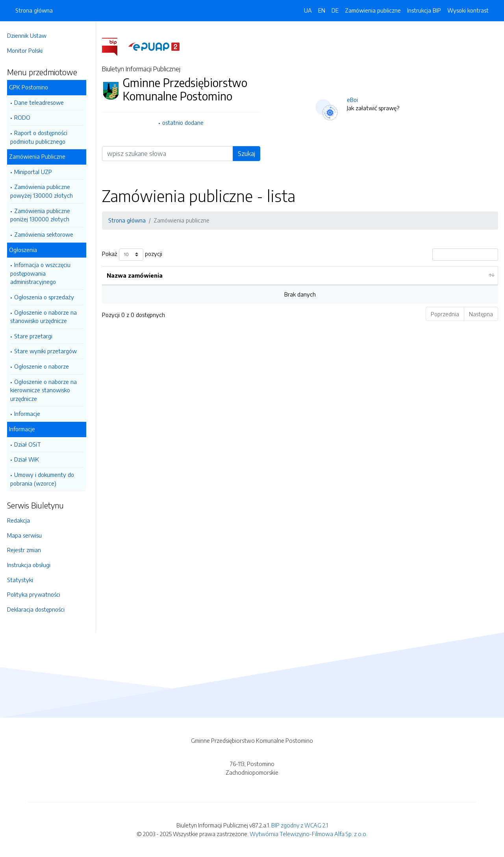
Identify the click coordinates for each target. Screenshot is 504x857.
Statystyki (22, 580)
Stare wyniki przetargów (48, 351)
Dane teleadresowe (41, 102)
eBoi (354, 100)
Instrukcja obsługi (31, 565)
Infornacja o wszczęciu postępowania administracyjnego (43, 273)
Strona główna (34, 10)
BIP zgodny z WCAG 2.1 (300, 825)
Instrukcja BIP (424, 10)
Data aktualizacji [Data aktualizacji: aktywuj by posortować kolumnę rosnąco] (268, 275)
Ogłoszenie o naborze (44, 366)
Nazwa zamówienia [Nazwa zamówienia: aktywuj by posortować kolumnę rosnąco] (137, 275)
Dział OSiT (30, 444)
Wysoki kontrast (468, 10)
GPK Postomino (31, 87)
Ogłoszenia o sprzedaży (46, 297)
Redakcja (21, 520)
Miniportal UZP (35, 172)
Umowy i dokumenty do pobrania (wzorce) (44, 479)
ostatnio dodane (185, 122)
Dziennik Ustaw (29, 35)
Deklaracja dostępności (38, 609)
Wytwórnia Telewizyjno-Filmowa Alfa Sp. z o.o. (309, 834)
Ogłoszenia (25, 250)
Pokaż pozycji (134, 255)
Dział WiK (29, 459)
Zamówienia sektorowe (46, 234)
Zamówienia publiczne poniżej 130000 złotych (43, 215)
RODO (25, 117)
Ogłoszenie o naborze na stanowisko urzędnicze (46, 317)
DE (335, 10)
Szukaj (248, 154)
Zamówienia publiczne (373, 10)
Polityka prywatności (36, 594)
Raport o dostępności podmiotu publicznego (41, 137)
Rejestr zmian (26, 550)
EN (322, 10)
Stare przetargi (36, 336)
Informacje (30, 414)
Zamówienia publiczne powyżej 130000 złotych (44, 191)
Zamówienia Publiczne (40, 156)
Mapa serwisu (27, 535)
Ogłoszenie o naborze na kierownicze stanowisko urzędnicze (46, 390)
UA (308, 10)
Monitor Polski (27, 50)
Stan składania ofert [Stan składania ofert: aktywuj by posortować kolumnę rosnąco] (393, 275)
